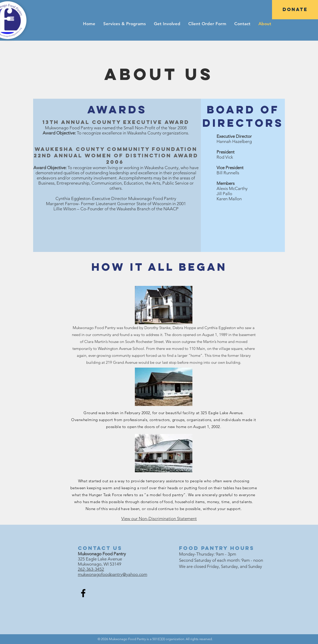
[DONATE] (295, 10)
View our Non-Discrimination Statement (159, 519)
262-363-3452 (91, 569)
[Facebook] (83, 593)
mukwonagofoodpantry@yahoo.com (113, 574)
